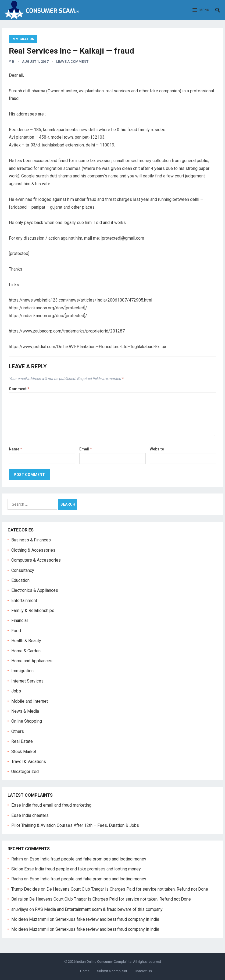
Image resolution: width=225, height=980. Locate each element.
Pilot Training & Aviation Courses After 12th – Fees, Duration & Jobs (75, 825)
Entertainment (24, 601)
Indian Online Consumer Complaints (104, 962)
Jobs (16, 691)
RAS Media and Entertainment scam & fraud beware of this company (99, 909)
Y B (12, 62)
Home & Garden (26, 651)
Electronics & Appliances (35, 590)
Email (86, 449)
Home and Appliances (32, 661)
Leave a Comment (72, 62)
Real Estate (22, 741)
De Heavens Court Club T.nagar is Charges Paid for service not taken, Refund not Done (127, 889)
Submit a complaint (112, 971)
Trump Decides (26, 889)
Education (20, 580)
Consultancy (23, 570)
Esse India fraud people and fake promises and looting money (88, 859)
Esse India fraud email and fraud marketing (51, 805)
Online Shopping (27, 721)
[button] (201, 10)
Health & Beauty (26, 641)
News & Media (25, 711)
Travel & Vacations (29, 762)
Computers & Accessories (36, 560)
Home (85, 971)
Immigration (23, 39)
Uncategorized (25, 771)
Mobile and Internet (30, 701)
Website (157, 449)
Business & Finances (31, 540)
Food (16, 631)
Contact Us (143, 971)
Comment (19, 389)
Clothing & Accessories (33, 550)
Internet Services (27, 681)
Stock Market (24, 752)
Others (18, 731)
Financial (19, 620)
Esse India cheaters (30, 815)
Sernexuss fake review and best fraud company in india (107, 919)
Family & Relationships (33, 610)
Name (15, 449)
